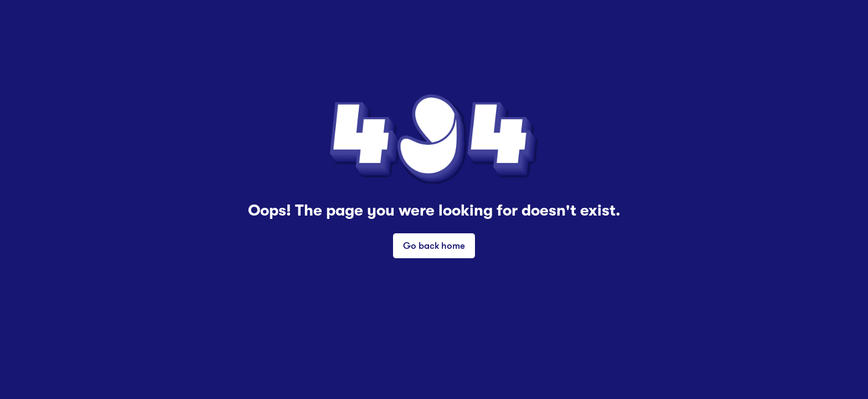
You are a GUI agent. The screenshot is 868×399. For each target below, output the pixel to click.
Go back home (434, 245)
